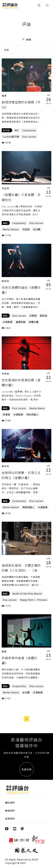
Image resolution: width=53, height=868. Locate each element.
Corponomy (29, 130)
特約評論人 (32, 414)
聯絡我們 (10, 811)
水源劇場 (8, 322)
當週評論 (21, 322)
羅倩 (4, 96)
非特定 (6, 130)
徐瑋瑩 (6, 374)
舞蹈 (5, 223)
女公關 (37, 229)
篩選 (26, 40)
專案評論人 (28, 507)
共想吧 (33, 316)
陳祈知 (6, 466)
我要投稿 (27, 769)
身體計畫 (34, 322)
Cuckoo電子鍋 (11, 137)
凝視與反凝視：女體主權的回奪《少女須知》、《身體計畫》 (21, 570)
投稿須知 (10, 819)
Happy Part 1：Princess (34, 600)
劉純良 (6, 281)
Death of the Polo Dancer (27, 594)
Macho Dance (37, 408)
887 (17, 130)
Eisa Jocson (29, 137)
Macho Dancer (11, 229)
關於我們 (10, 803)
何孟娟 (6, 188)
